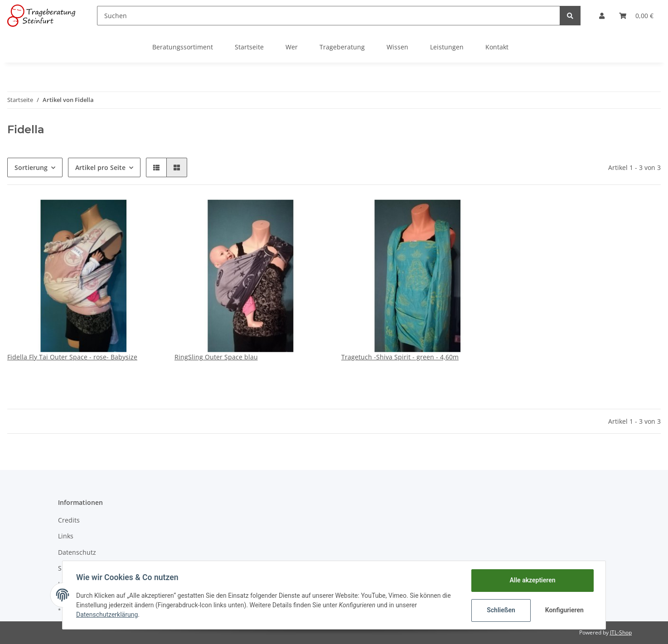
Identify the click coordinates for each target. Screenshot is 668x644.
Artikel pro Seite (100, 167)
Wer (292, 47)
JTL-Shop (621, 632)
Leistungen (447, 47)
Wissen (397, 47)
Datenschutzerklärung (108, 615)
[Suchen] (329, 16)
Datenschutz (77, 552)
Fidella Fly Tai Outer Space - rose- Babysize (72, 357)
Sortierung (31, 167)
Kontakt (497, 47)
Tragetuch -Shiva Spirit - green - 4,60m (400, 357)
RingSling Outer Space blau (216, 357)
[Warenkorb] (636, 16)
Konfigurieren (564, 610)
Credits (69, 520)
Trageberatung (342, 47)
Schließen (500, 610)
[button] (602, 16)
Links (66, 536)
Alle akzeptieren (531, 580)
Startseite (249, 47)
